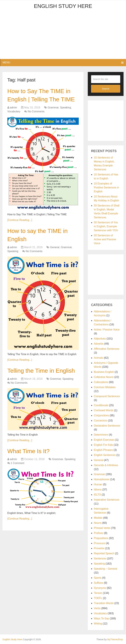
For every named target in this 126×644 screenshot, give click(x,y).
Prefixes (99, 533)
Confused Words (104, 410)
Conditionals (101, 405)
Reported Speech (104, 553)
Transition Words (104, 603)
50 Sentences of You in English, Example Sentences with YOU (106, 226)
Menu (6, 62)
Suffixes (99, 583)
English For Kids (103, 445)
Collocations (101, 382)
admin (13, 117)
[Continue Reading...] (20, 230)
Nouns (98, 523)
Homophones (102, 479)
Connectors (101, 421)
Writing (98, 624)
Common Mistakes (105, 387)
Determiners (101, 435)
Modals (98, 518)
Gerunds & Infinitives (106, 465)
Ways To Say (101, 618)
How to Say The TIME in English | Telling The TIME (41, 100)
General (55, 258)
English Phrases (103, 450)
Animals (99, 358)
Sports (98, 578)
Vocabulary (14, 121)
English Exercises (104, 440)
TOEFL (98, 598)
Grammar (53, 117)
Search (106, 89)
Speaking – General (105, 569)
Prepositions (101, 538)
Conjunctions (101, 415)
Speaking (66, 117)
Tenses (98, 593)
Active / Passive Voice (107, 330)
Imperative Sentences (107, 500)
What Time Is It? (30, 472)
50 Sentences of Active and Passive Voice (105, 239)
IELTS (97, 495)
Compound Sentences (107, 396)
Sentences (100, 559)
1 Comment (17, 484)
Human (98, 484)
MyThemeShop (115, 639)
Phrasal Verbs (102, 528)
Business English (104, 372)
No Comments (36, 121)
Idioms (98, 490)
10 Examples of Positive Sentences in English (106, 187)
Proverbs (99, 548)
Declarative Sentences (107, 426)
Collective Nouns (104, 377)
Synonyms (100, 588)
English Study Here (63, 6)
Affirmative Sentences (107, 349)
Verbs (97, 608)
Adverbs (99, 344)
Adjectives (100, 339)
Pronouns (100, 543)
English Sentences (105, 455)
